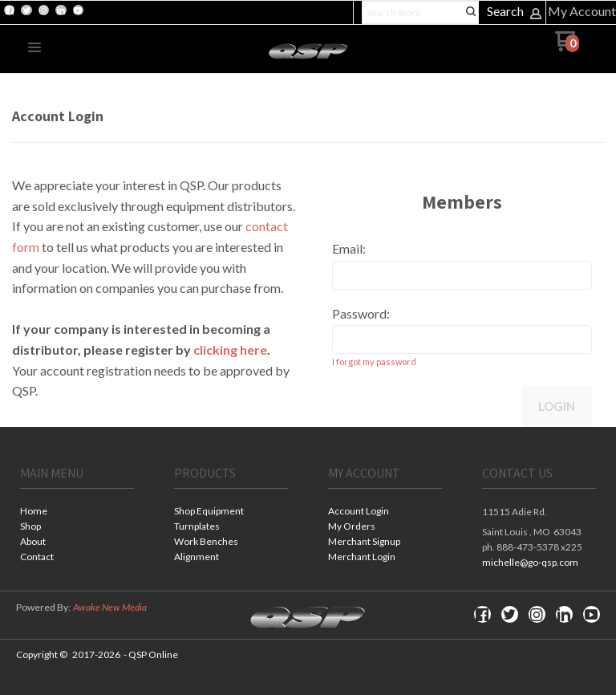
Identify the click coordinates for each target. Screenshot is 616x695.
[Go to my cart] (567, 47)
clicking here (230, 350)
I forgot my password (374, 362)
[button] (34, 48)
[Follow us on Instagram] (43, 10)
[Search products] (420, 12)
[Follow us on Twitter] (26, 10)
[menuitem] (77, 512)
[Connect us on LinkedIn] (61, 10)
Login (557, 406)
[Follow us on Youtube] (78, 10)
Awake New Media (110, 607)
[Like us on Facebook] (10, 10)
